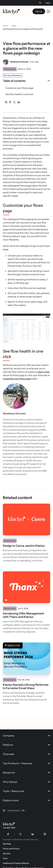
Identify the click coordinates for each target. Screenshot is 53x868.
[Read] (26, 519)
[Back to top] (47, 711)
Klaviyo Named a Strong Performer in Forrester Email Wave (26, 686)
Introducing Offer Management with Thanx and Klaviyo (23, 615)
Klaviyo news (10, 69)
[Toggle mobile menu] (48, 11)
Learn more (44, 372)
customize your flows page (17, 379)
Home (5, 26)
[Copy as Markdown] (13, 75)
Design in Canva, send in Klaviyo (24, 546)
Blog (14, 26)
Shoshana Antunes (19, 62)
